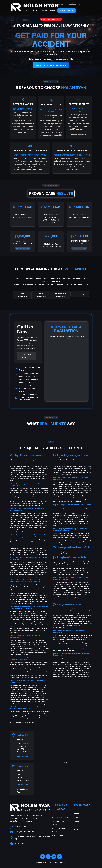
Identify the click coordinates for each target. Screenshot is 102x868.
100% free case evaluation (51, 65)
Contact (52, 11)
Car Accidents (22, 295)
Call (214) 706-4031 (67, 11)
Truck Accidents (41, 295)
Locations (72, 4)
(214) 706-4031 (26, 356)
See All (80, 294)
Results (81, 4)
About (51, 4)
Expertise (60, 4)
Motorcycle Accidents (61, 295)
